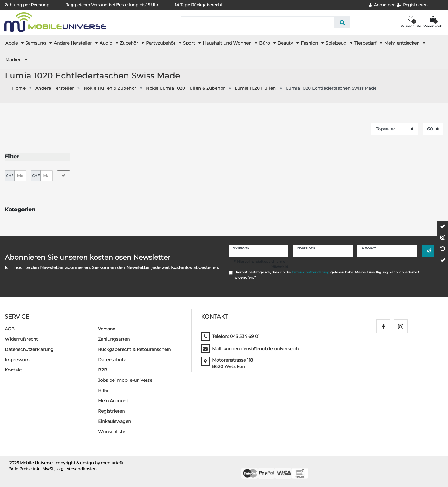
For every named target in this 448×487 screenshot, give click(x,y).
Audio (107, 43)
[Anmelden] (382, 5)
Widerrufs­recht (21, 338)
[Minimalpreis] (20, 175)
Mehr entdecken (402, 43)
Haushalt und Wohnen (228, 43)
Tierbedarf (366, 43)
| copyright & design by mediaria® (88, 462)
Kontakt (13, 369)
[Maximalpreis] (47, 175)
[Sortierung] (395, 129)
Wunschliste (112, 431)
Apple (12, 43)
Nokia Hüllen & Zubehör (110, 88)
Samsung (36, 43)
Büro (265, 43)
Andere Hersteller (73, 43)
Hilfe (103, 390)
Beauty (286, 43)
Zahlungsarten (114, 338)
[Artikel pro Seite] (433, 129)
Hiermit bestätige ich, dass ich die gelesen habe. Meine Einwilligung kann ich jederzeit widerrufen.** (327, 274)
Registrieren (111, 410)
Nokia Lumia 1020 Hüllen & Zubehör (185, 88)
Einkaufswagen (114, 421)
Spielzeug (337, 43)
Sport (190, 43)
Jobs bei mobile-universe (125, 380)
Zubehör (130, 43)
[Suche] (342, 22)
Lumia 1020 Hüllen (255, 88)
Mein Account (113, 400)
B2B (103, 369)
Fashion (310, 43)
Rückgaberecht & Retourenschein (134, 349)
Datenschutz (112, 359)
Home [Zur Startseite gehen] (19, 88)
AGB (10, 328)
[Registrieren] (412, 5)
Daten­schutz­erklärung (29, 349)
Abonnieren (429, 250)
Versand (107, 328)
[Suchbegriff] (258, 22)
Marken (14, 60)
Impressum (17, 359)
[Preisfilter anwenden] (63, 175)
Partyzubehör (161, 43)
